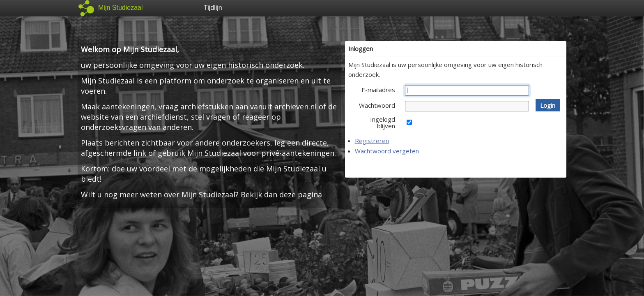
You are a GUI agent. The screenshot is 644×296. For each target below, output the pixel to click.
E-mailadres (378, 90)
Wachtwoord (377, 105)
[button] (548, 105)
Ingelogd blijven (383, 123)
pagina (310, 194)
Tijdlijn (213, 8)
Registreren (372, 141)
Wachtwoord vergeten (387, 151)
